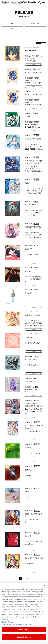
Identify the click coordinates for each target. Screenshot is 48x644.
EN (42, 44)
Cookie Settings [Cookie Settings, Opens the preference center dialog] (24, 630)
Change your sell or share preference (17, 624)
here (18, 594)
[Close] (45, 586)
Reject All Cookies (24, 637)
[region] (24, 612)
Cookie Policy (7, 622)
